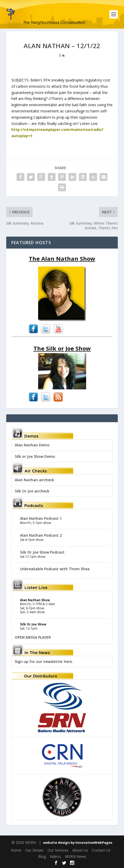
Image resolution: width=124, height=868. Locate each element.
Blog (42, 856)
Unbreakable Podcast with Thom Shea (55, 569)
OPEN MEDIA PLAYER (33, 637)
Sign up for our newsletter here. (44, 661)
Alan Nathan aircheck (34, 480)
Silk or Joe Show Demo (35, 456)
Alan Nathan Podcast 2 (41, 535)
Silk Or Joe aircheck (32, 491)
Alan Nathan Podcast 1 (41, 518)
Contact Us (101, 850)
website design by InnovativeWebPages (78, 842)
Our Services (58, 850)
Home (16, 850)
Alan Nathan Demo (32, 445)
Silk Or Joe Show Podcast (42, 552)
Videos (55, 856)
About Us (80, 850)
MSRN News (75, 856)
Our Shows (34, 850)
